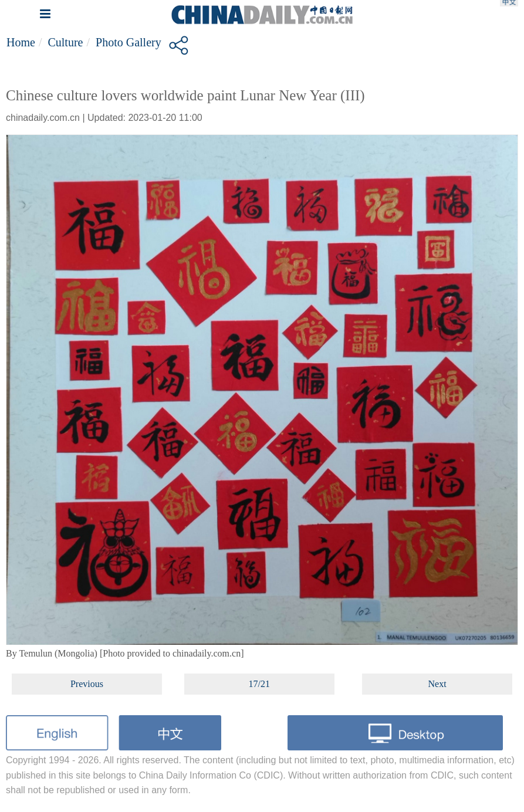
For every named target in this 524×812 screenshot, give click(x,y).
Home (21, 42)
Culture (65, 42)
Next (437, 684)
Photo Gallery (129, 42)
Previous (87, 684)
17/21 (259, 684)
